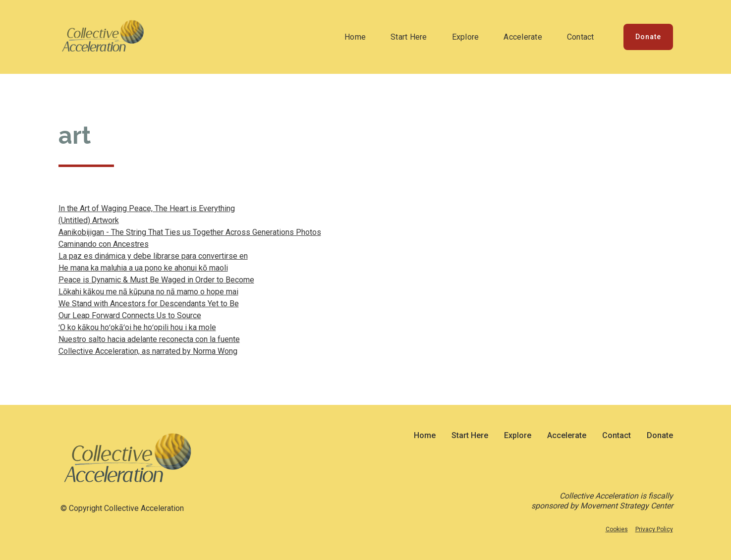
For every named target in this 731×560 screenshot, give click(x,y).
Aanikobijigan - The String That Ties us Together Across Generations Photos (190, 232)
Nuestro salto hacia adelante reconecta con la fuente (149, 339)
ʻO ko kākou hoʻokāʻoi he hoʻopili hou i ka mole (137, 327)
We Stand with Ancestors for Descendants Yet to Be (149, 304)
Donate (648, 37)
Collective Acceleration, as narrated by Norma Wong (148, 351)
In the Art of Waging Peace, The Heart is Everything (147, 208)
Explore (466, 37)
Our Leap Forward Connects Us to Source (130, 315)
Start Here (409, 37)
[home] (103, 37)
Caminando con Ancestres (104, 244)
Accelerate (523, 37)
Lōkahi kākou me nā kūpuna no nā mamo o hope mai (148, 292)
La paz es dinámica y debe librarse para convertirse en (153, 256)
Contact (581, 37)
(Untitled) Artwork (89, 220)
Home (355, 37)
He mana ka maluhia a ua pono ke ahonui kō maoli (143, 268)
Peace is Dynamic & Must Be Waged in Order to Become (156, 280)
